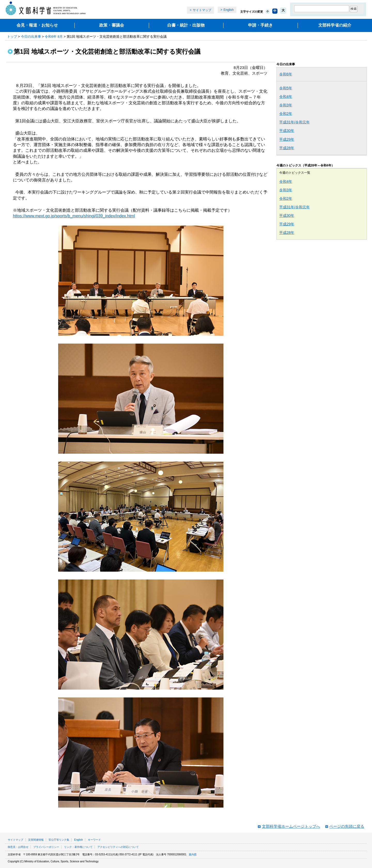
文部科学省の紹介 (335, 25)
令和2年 (286, 114)
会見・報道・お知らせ (37, 25)
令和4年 (286, 97)
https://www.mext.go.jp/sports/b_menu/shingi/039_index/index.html (74, 216)
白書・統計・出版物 (186, 25)
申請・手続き (260, 25)
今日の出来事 (31, 37)
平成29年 (287, 139)
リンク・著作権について (78, 847)
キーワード (94, 840)
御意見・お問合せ (18, 847)
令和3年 (286, 105)
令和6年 (286, 74)
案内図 (193, 854)
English (228, 10)
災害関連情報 (36, 840)
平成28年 (287, 148)
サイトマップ (202, 10)
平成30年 (287, 131)
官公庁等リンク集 (59, 840)
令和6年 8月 (54, 37)
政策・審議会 (112, 25)
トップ (12, 37)
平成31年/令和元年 (295, 122)
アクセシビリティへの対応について (118, 847)
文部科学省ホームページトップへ (291, 826)
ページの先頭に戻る (347, 826)
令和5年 (286, 88)
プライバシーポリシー (46, 847)
